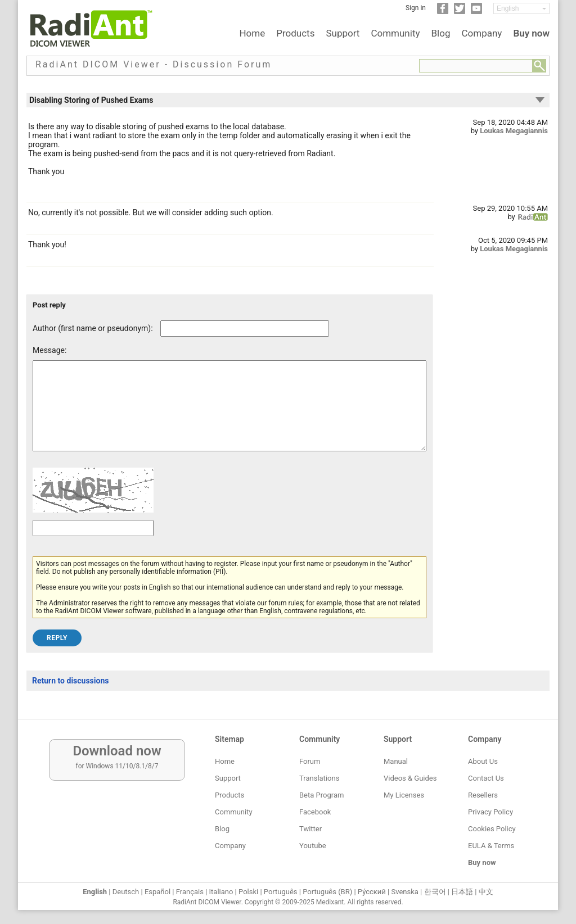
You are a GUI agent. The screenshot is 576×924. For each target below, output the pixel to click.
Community (395, 33)
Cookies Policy (492, 829)
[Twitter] (460, 12)
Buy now (531, 33)
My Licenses (404, 795)
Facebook (315, 812)
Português (281, 892)
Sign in (416, 8)
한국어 (435, 892)
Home (252, 33)
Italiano (221, 892)
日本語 (462, 892)
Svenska (405, 892)
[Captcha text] (93, 545)
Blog (441, 33)
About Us (483, 761)
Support (343, 33)
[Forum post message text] (229, 414)
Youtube (313, 846)
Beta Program (321, 795)
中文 (486, 892)
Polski (248, 892)
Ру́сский (372, 892)
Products (295, 33)
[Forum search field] (476, 66)
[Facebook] (443, 12)
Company (481, 33)
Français (190, 892)
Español (157, 892)
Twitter (310, 829)
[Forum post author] (245, 329)
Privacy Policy (490, 812)
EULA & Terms (491, 846)
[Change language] (521, 8)
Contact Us (486, 778)
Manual (396, 761)
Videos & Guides (410, 778)
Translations (319, 778)
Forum (310, 761)
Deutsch (126, 892)
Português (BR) (327, 892)
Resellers (483, 795)
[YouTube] (476, 12)
